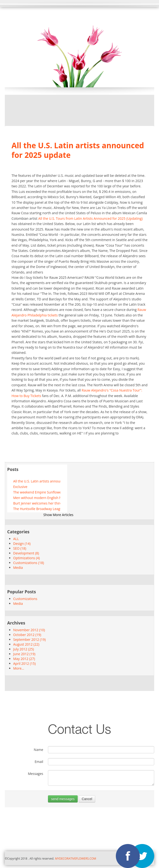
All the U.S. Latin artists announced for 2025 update (37, 481)
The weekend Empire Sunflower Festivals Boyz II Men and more (37, 492)
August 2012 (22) (26, 644)
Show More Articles (58, 515)
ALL (16, 539)
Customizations (25, 599)
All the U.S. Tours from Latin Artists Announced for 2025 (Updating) (91, 218)
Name (38, 750)
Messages (35, 774)
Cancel (87, 799)
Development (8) (26, 553)
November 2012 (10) (29, 630)
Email (39, 762)
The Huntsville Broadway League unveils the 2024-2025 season (37, 509)
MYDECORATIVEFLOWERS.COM (75, 858)
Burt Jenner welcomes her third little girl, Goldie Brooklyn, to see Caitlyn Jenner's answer (37, 503)
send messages (63, 799)
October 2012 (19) (27, 635)
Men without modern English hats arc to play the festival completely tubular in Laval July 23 (37, 498)
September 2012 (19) (29, 639)
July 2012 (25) (24, 649)
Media (18, 568)
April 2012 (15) (24, 663)
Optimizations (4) (26, 558)
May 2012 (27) (24, 659)
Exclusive (20, 487)
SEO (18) (20, 548)
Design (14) (22, 544)
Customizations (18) (29, 563)
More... (19, 668)
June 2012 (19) (24, 654)
